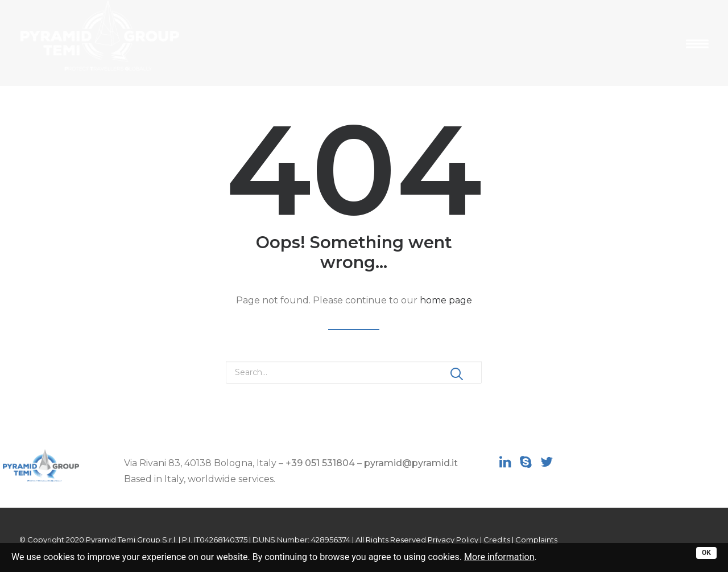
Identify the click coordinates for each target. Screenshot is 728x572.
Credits (497, 540)
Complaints (536, 540)
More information (499, 557)
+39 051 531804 (320, 463)
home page (446, 300)
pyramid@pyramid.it (411, 463)
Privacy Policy (453, 540)
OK (706, 553)
